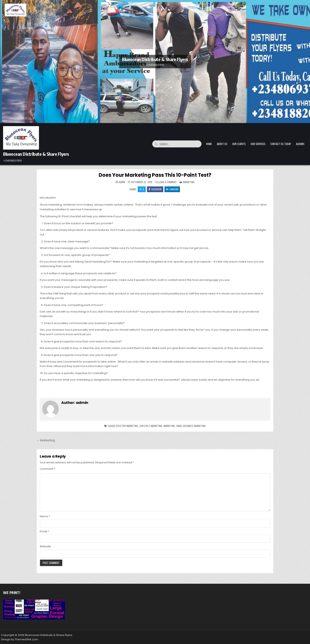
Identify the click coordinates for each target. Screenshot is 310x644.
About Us (222, 144)
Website (45, 546)
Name (45, 516)
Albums (300, 144)
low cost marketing (151, 426)
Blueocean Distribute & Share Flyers (155, 59)
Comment (48, 469)
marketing (169, 426)
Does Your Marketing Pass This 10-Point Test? (155, 175)
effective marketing (127, 426)
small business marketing (191, 426)
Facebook (155, 189)
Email (44, 531)
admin (122, 182)
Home (209, 144)
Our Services (258, 144)
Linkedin (172, 189)
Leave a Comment (168, 182)
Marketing (189, 182)
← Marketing (46, 440)
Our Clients (239, 144)
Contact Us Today (281, 144)
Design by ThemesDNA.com (20, 639)
